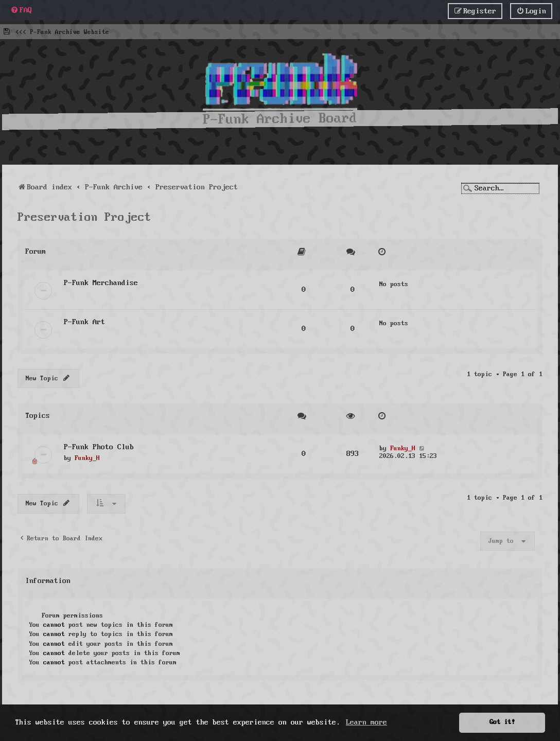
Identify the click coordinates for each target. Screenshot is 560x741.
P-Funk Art (84, 320)
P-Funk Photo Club (99, 445)
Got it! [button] (502, 722)
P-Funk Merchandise (101, 281)
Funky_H (87, 457)
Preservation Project (84, 216)
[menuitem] (21, 10)
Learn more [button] (366, 722)
